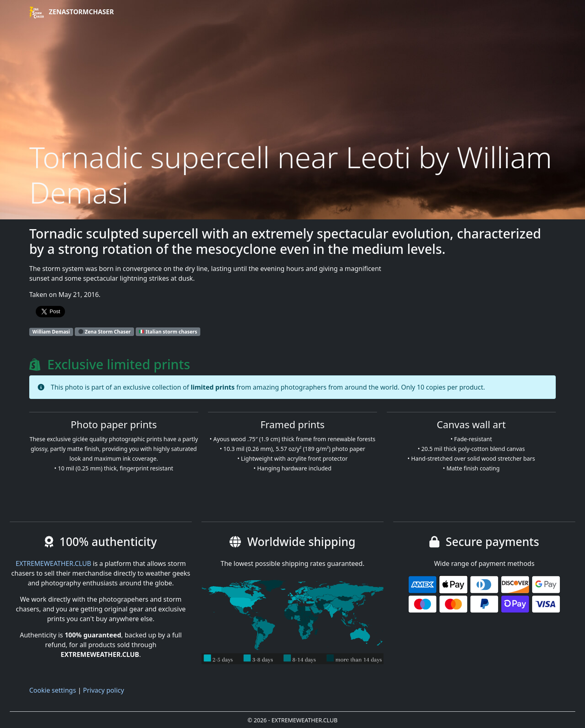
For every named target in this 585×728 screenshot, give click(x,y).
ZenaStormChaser (71, 13)
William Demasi (51, 332)
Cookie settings (53, 690)
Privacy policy (103, 690)
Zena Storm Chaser (105, 332)
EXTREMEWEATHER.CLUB (54, 563)
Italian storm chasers (168, 332)
